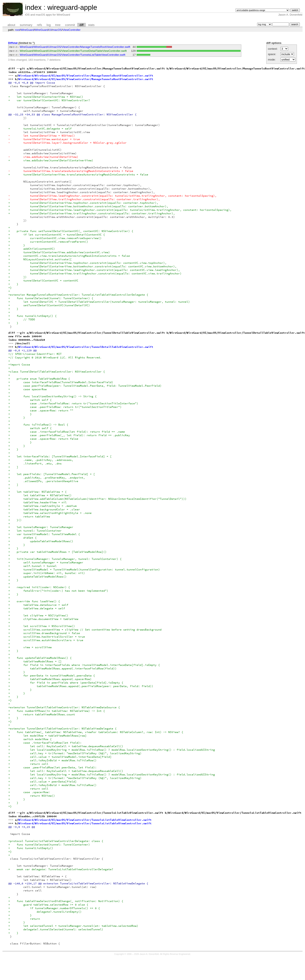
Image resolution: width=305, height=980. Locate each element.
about (11, 25)
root (17, 30)
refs (39, 25)
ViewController (71, 30)
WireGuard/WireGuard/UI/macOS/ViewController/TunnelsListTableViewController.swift (73, 55)
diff (82, 25)
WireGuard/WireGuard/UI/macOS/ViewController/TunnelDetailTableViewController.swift (73, 51)
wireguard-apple (72, 7)
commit (70, 25)
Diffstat (13, 43)
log (49, 25)
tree (58, 25)
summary (26, 25)
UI (50, 30)
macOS (57, 30)
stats (91, 25)
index (33, 7)
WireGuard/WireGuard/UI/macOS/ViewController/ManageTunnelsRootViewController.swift (75, 47)
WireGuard (27, 30)
